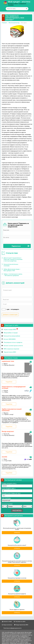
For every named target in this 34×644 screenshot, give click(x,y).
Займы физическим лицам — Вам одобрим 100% (12, 270)
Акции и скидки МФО (11, 329)
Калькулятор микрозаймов (12, 336)
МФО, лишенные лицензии (11, 349)
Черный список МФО (10, 352)
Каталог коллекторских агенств (13, 346)
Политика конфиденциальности (12, 628)
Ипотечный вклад (14, 23)
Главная (4, 23)
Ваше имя (6, 230)
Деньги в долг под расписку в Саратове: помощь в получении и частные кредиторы (13, 259)
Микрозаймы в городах (11, 333)
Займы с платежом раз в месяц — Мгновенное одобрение (13, 275)
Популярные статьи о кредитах (13, 342)
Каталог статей (8, 621)
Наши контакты (8, 625)
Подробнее (9, 382)
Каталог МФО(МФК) (10, 339)
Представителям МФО (22, 625)
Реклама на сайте (20, 621)
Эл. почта (6, 237)
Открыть (17, 533)
